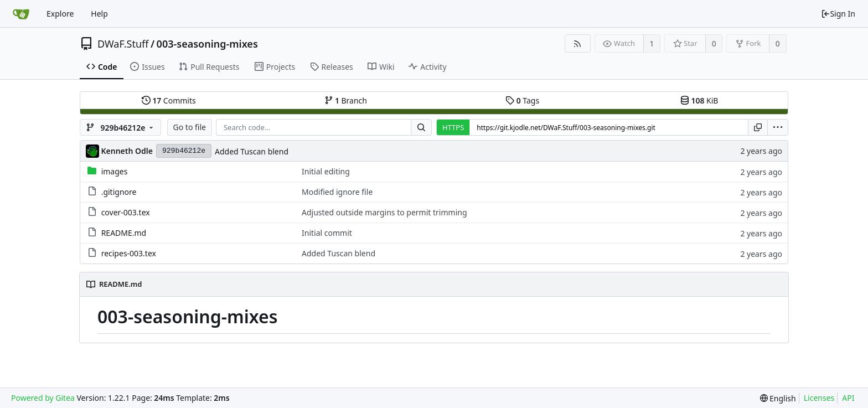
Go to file (190, 127)
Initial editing (326, 171)
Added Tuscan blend (252, 151)
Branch (346, 100)
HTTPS (453, 127)
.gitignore (119, 192)
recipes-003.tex (129, 253)
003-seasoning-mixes (207, 44)
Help (99, 14)
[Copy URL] (758, 127)
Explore (60, 14)
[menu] (778, 127)
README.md (124, 233)
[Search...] (421, 127)
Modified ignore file (337, 192)
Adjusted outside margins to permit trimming (384, 212)
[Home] (21, 14)
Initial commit (327, 233)
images (115, 171)
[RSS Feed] (578, 43)
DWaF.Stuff (123, 44)
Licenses (819, 398)
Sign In (838, 14)
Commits (169, 100)
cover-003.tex (126, 212)
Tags (522, 100)
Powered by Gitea (43, 398)
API (848, 398)
